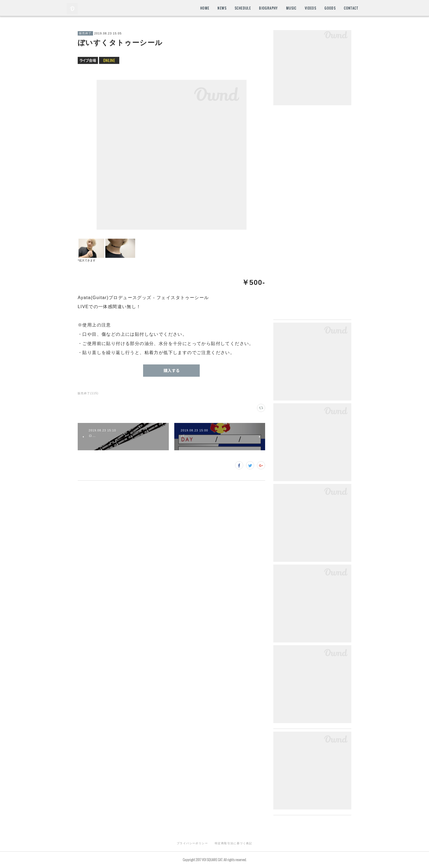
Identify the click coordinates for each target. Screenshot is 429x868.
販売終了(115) (88, 393)
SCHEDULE (243, 8)
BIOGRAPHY (269, 8)
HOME (205, 8)
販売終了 (85, 33)
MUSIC (291, 8)
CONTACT (351, 8)
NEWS (222, 8)
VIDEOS (311, 8)
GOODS (330, 8)
